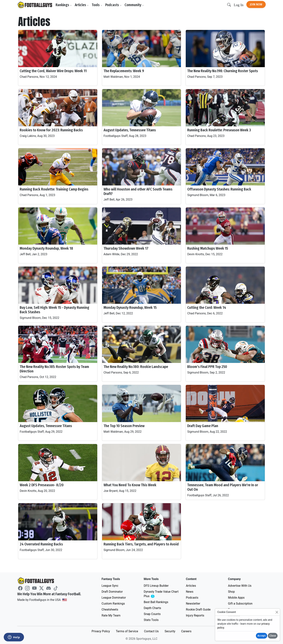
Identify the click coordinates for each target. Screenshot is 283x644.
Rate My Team (111, 615)
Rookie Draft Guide (198, 609)
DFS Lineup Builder (156, 586)
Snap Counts (152, 614)
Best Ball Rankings (156, 602)
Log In (239, 5)
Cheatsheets (110, 609)
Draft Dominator (112, 592)
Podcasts (113, 5)
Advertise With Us (240, 586)
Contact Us (151, 631)
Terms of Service (127, 631)
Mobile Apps (236, 598)
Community (134, 5)
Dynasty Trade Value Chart (161, 594)
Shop (231, 592)
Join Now (256, 4)
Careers (186, 631)
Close (273, 636)
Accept (262, 636)
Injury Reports (195, 615)
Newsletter (193, 604)
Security (170, 631)
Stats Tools (151, 620)
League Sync (110, 586)
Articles (82, 5)
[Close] (277, 612)
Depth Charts (152, 608)
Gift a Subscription (240, 604)
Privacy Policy (101, 631)
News (190, 592)
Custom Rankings (113, 604)
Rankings (64, 5)
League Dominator (114, 598)
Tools (97, 5)
